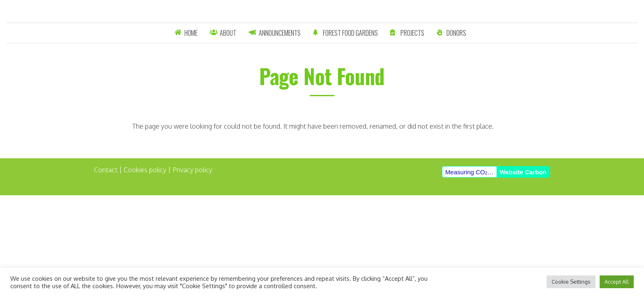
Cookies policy (145, 170)
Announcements (280, 33)
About (228, 33)
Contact (106, 170)
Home (191, 33)
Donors (456, 33)
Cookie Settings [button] (571, 282)
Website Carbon (523, 172)
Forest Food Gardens (350, 33)
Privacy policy (192, 170)
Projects (412, 33)
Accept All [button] (617, 282)
